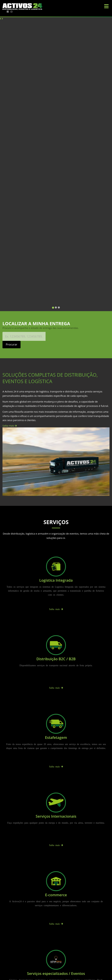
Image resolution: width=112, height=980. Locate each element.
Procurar (12, 344)
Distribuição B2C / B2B (56, 659)
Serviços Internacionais (56, 816)
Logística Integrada (56, 580)
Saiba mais (10, 426)
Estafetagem (56, 737)
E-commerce (56, 895)
